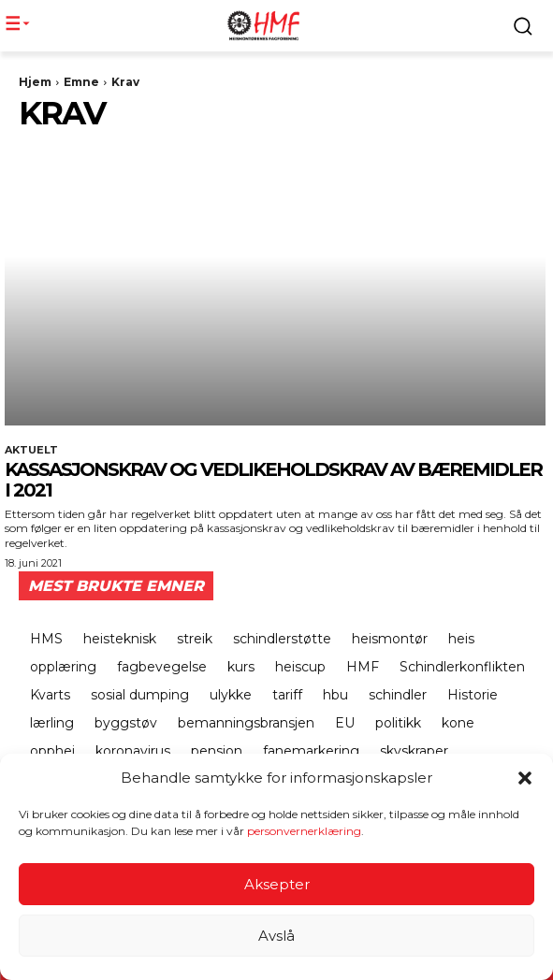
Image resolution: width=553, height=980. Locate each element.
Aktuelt (31, 450)
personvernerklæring (304, 831)
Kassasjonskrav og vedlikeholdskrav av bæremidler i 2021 (273, 480)
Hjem (35, 82)
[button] (525, 778)
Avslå (276, 936)
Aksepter (277, 884)
